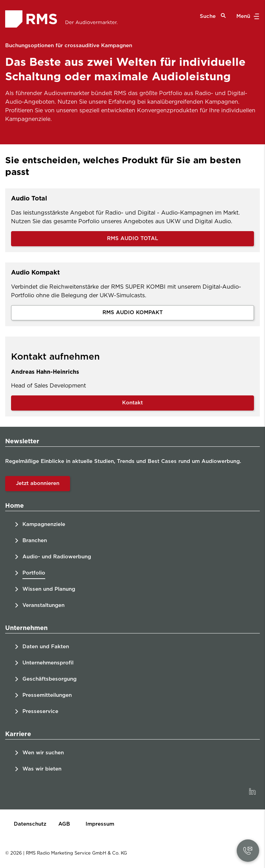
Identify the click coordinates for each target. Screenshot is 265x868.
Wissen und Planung (49, 589)
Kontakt (132, 403)
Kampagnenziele (44, 524)
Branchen (35, 541)
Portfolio (34, 573)
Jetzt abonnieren (38, 483)
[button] (248, 851)
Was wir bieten (42, 769)
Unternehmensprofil (48, 663)
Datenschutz (30, 824)
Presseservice (40, 711)
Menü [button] (247, 17)
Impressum (100, 824)
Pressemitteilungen (47, 695)
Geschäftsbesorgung (50, 679)
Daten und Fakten (46, 647)
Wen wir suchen (43, 753)
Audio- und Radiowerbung (57, 557)
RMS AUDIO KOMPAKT (133, 313)
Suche (213, 16)
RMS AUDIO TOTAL (132, 239)
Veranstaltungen (43, 605)
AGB (64, 824)
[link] (252, 792)
